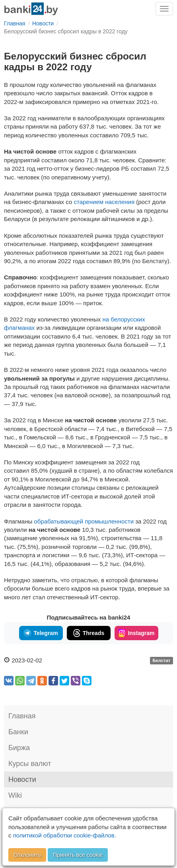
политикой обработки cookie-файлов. (65, 835)
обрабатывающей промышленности (84, 521)
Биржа (19, 748)
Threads (88, 633)
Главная (22, 716)
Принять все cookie (78, 855)
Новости (22, 779)
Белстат (161, 661)
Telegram (41, 633)
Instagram (136, 633)
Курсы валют (30, 764)
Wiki (15, 795)
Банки (18, 732)
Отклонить (27, 855)
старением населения (104, 202)
